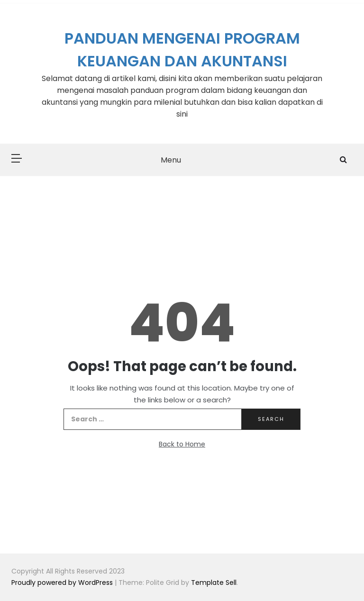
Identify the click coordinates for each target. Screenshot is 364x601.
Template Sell (214, 583)
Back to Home (182, 444)
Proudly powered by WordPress (63, 583)
